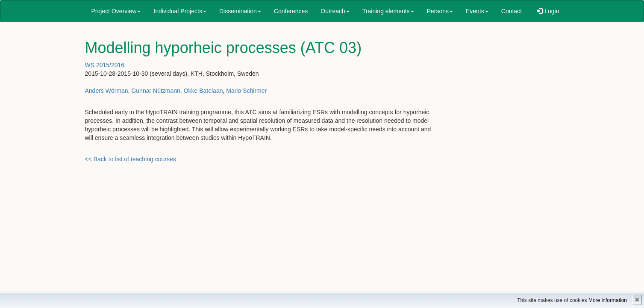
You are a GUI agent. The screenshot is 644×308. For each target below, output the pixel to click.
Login (548, 11)
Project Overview (116, 11)
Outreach (335, 11)
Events (477, 11)
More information (608, 300)
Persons (440, 11)
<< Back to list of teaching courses (131, 159)
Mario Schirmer (246, 91)
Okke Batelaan (203, 91)
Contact (512, 11)
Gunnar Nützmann (156, 91)
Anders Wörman (107, 91)
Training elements (388, 11)
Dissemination (240, 11)
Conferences (291, 11)
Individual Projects (180, 11)
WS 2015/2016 (105, 65)
